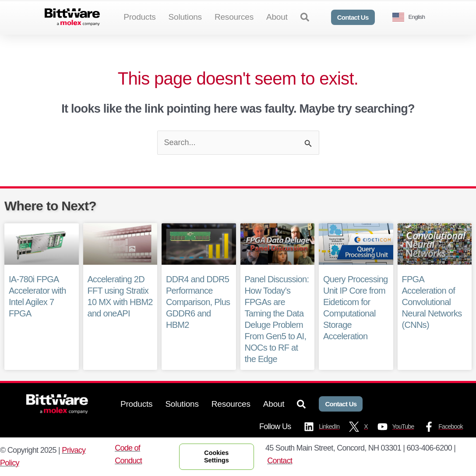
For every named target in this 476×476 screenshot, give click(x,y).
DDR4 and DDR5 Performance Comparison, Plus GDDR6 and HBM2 (198, 302)
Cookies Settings (217, 456)
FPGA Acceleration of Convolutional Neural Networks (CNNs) (432, 302)
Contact (280, 461)
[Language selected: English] (412, 17)
